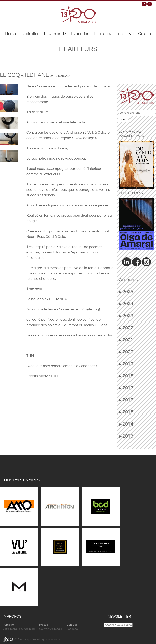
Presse (44, 625)
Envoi (123, 119)
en (150, 4)
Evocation (80, 34)
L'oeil (120, 34)
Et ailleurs (102, 34)
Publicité (8, 625)
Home (11, 34)
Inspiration (30, 34)
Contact (72, 625)
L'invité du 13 (55, 34)
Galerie (144, 34)
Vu (131, 34)
